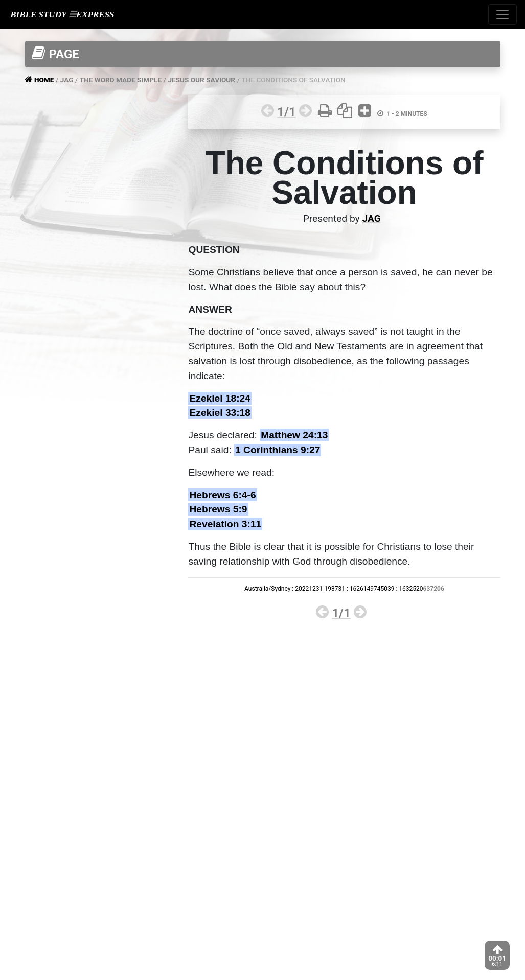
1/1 (286, 112)
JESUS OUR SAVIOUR (201, 80)
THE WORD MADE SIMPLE (121, 80)
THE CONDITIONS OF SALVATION (293, 80)
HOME (45, 80)
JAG (67, 80)
